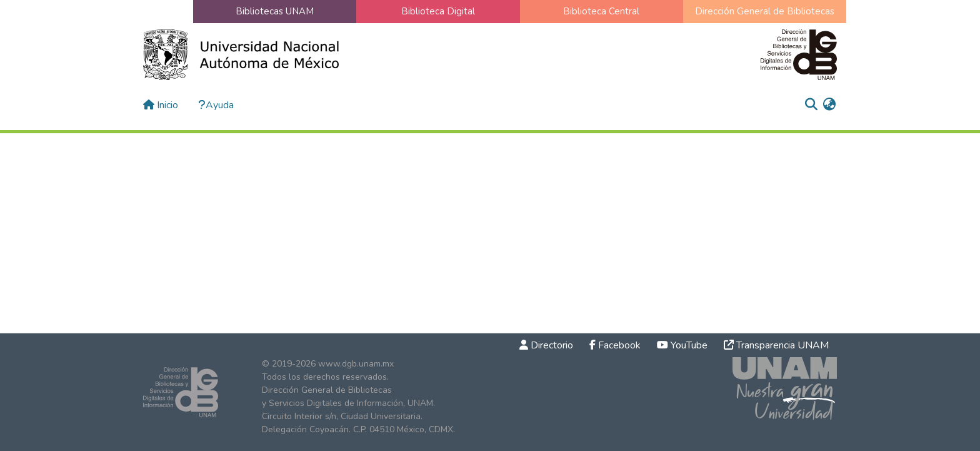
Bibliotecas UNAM (275, 11)
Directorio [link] (546, 345)
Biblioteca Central (601, 11)
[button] (811, 105)
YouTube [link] (682, 345)
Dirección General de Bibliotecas (765, 11)
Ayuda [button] (216, 105)
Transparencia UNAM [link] (776, 345)
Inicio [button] (161, 105)
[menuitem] (829, 105)
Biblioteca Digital (438, 11)
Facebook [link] (615, 345)
